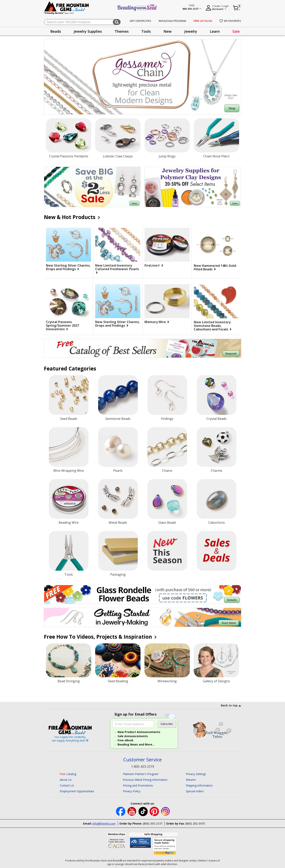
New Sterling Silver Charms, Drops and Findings (68, 267)
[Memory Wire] (167, 301)
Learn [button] (215, 31)
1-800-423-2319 (143, 767)
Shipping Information (199, 785)
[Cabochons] (217, 499)
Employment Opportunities (77, 791)
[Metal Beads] (118, 499)
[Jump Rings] (167, 135)
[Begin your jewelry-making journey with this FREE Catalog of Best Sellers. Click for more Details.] (142, 348)
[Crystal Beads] (217, 395)
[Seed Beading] (118, 660)
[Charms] (217, 447)
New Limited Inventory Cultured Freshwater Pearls (117, 269)
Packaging (118, 574)
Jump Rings (167, 156)
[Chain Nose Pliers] (216, 135)
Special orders (195, 791)
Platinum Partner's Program (141, 774)
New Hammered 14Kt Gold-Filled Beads (215, 267)
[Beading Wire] (69, 499)
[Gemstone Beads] (118, 395)
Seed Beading (118, 681)
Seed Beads (69, 419)
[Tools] (69, 551)
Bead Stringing (69, 681)
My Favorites (230, 21)
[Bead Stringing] (69, 660)
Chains (167, 471)
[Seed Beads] (69, 395)
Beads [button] (56, 31)
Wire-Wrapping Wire (69, 471)
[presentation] (56, 31)
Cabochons (217, 523)
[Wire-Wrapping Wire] (69, 447)
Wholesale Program (172, 21)
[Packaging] (118, 551)
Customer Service (142, 760)
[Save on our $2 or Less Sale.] (92, 187)
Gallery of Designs (216, 681)
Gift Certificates (140, 21)
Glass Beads (167, 523)
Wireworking (167, 681)
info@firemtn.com (104, 823)
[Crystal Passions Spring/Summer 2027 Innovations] (68, 301)
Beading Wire (69, 523)
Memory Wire (157, 322)
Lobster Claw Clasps (118, 156)
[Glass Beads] (167, 499)
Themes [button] (122, 31)
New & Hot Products (72, 217)
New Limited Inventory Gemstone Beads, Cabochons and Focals (213, 326)
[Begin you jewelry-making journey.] (142, 617)
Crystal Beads (217, 419)
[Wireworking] (167, 660)
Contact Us (67, 785)
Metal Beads (118, 523)
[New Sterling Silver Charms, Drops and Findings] (68, 245)
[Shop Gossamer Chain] (142, 77)
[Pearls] (118, 447)
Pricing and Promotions (138, 785)
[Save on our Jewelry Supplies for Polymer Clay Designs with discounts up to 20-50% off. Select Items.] (193, 187)
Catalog (68, 774)
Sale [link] (236, 31)
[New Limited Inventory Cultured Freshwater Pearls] (118, 245)
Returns (191, 780)
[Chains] (167, 447)
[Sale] (217, 551)
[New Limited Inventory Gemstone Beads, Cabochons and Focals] (216, 301)
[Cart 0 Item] (237, 8)
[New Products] (167, 551)
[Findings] (167, 395)
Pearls (118, 471)
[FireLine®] (167, 245)
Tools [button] (146, 31)
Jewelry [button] (191, 31)
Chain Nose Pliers (216, 156)
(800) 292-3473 (195, 823)
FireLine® (154, 265)
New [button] (168, 31)
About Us (66, 780)
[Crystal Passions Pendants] (69, 135)
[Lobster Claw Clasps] (118, 135)
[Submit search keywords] (117, 22)
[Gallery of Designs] (216, 660)
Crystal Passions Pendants (69, 156)
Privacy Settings (196, 774)
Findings (167, 419)
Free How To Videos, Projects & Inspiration (100, 637)
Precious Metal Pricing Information (145, 780)
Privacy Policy (132, 791)
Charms (217, 471)
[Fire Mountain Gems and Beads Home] (66, 7)
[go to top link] (231, 706)
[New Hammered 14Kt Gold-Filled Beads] (216, 245)
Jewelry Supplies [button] (88, 31)
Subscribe (167, 724)
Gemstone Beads (118, 419)
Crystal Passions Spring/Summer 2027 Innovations (62, 325)
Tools (69, 574)
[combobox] (82, 22)
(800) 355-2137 (153, 823)
